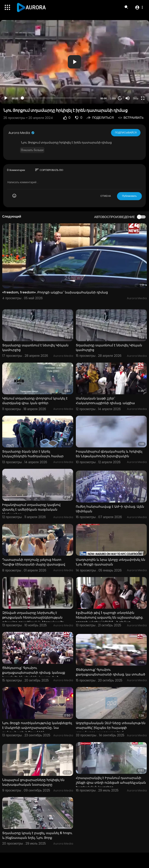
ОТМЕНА (106, 196)
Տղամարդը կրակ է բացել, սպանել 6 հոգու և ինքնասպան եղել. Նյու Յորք (37, 835)
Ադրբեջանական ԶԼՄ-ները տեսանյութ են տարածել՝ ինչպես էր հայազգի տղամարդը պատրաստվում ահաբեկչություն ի (111, 730)
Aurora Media (22, 133)
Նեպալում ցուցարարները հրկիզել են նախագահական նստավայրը (33, 782)
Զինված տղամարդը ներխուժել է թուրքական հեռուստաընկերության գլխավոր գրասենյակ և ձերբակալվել (33, 617)
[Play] (6, 98)
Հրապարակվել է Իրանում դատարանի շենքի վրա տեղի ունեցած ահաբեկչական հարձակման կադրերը (111, 783)
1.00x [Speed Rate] (113, 98)
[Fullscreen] (143, 98)
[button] (139, 7)
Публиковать (129, 196)
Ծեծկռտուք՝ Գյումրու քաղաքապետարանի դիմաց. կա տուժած (111, 672)
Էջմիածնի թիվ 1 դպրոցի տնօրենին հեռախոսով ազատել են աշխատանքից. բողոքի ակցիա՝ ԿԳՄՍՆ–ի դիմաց (110, 617)
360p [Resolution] (136, 98)
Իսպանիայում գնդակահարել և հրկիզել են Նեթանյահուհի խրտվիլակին (109, 454)
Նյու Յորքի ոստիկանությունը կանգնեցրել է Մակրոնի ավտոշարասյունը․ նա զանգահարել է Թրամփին (37, 728)
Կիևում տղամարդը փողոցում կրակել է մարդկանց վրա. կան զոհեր (35, 401)
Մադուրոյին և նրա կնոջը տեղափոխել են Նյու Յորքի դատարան (111, 562)
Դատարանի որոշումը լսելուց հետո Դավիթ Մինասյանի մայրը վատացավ (34, 562)
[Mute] (128, 98)
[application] (74, 62)
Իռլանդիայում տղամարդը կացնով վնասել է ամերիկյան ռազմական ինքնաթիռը (31, 509)
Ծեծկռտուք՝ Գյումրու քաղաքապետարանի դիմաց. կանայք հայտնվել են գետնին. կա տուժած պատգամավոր (34, 675)
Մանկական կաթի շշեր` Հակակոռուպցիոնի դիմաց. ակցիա (105, 401)
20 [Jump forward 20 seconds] (120, 98)
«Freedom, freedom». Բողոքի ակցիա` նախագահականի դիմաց (55, 292)
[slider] (59, 98)
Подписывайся (126, 133)
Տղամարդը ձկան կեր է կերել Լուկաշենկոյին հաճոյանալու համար (33, 454)
